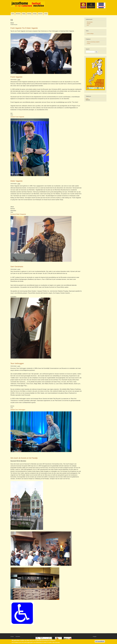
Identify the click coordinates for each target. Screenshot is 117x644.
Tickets (46, 14)
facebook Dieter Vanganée (18, 214)
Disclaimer (18, 637)
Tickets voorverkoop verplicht (93, 42)
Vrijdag (24, 14)
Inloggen (95, 637)
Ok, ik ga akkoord (100, 641)
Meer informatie (56, 642)
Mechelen (18, 14)
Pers (88, 25)
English (87, 99)
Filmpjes (89, 24)
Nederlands (88, 100)
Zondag (35, 14)
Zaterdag (29, 14)
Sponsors (40, 14)
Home (13, 14)
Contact (88, 43)
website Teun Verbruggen (18, 410)
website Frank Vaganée (17, 117)
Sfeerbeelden (90, 22)
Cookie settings (90, 34)
